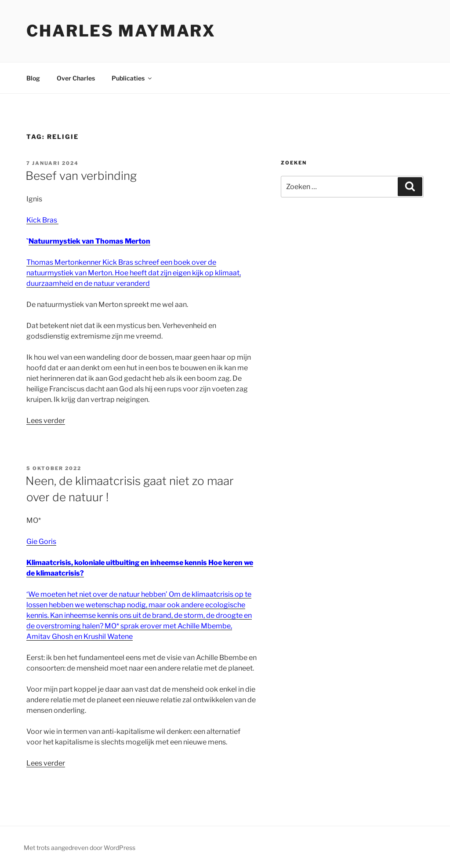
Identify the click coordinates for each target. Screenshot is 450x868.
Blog (33, 78)
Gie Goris (41, 542)
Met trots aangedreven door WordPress (80, 848)
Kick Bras (42, 220)
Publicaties (132, 78)
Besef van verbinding (81, 176)
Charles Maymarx (121, 31)
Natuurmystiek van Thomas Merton (89, 241)
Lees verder (46, 421)
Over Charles (76, 78)
